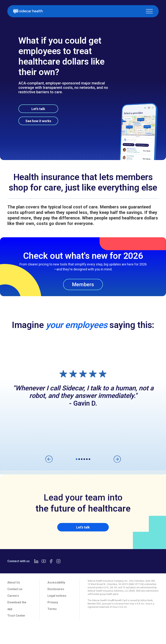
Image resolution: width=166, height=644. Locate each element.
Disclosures (56, 589)
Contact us (15, 589)
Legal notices (57, 596)
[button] (149, 11)
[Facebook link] (51, 561)
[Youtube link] (44, 561)
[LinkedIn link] (36, 561)
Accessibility (56, 582)
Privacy (53, 602)
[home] (28, 11)
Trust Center (16, 616)
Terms (52, 609)
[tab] (13, 632)
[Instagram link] (58, 561)
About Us (14, 582)
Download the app (17, 606)
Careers (13, 596)
